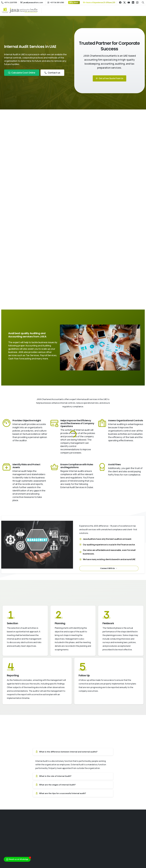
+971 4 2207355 (9, 2)
